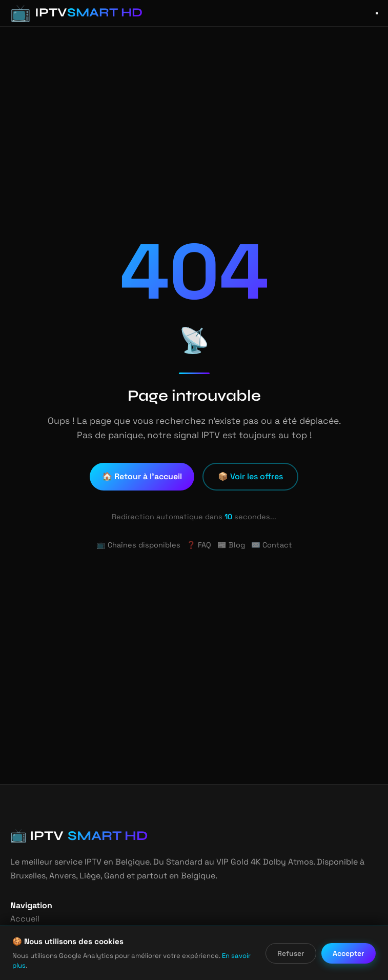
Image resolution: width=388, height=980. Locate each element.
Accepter (349, 958)
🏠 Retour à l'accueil (144, 476)
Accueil (24, 919)
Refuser (292, 958)
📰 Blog (230, 545)
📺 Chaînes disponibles (140, 545)
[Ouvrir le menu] (377, 13)
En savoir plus (228, 965)
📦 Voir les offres (250, 476)
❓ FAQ (199, 545)
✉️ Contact (268, 545)
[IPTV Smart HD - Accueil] (69, 13)
